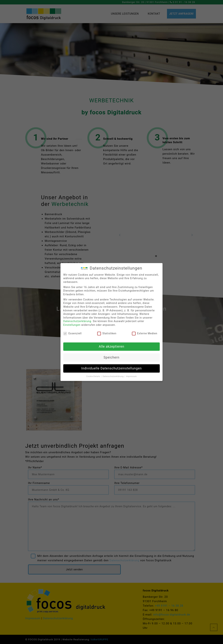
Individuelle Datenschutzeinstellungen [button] (111, 368)
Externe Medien (145, 333)
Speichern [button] (111, 357)
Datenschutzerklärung (77, 321)
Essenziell (72, 333)
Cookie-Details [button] (94, 376)
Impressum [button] (131, 376)
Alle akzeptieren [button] (111, 347)
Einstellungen (72, 325)
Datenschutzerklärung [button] (113, 376)
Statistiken (107, 333)
